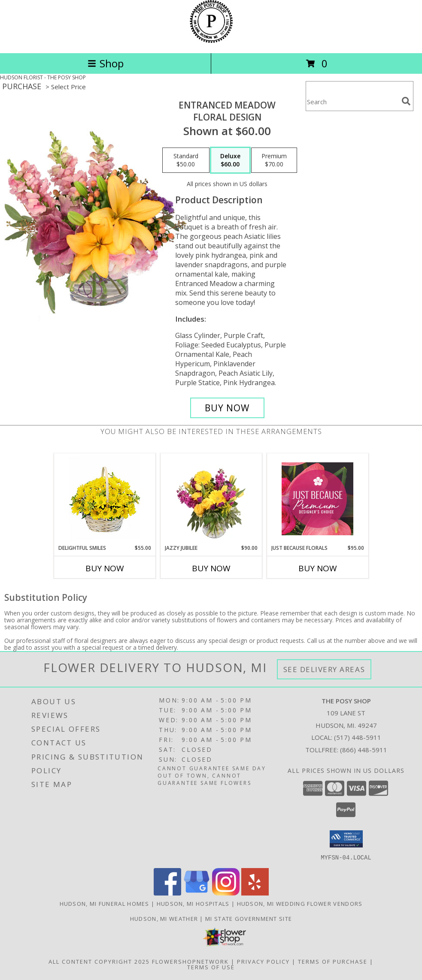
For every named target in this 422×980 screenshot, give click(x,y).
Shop (106, 63)
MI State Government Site (249, 918)
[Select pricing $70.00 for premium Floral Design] (274, 160)
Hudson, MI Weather (164, 918)
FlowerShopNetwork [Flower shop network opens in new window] (190, 961)
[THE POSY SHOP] (211, 41)
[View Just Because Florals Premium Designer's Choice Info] (317, 499)
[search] (406, 101)
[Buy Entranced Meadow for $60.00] (227, 408)
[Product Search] (352, 101)
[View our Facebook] (167, 893)
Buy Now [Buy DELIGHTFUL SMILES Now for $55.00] (105, 568)
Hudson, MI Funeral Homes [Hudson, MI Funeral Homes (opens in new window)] (105, 903)
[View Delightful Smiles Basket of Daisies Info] (105, 499)
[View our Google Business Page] (197, 893)
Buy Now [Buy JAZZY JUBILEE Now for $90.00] (211, 568)
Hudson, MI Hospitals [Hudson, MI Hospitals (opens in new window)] (193, 903)
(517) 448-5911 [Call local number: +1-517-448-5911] (358, 737)
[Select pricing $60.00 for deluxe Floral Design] (230, 160)
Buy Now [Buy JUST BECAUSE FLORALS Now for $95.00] (318, 568)
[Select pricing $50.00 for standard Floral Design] (186, 160)
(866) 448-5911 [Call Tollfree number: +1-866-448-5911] (364, 750)
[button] (346, 839)
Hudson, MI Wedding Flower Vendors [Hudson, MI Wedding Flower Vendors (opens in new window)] (300, 903)
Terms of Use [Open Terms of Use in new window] (211, 967)
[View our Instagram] (226, 893)
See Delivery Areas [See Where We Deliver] (324, 669)
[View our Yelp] (255, 893)
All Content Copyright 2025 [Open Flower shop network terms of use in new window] (99, 961)
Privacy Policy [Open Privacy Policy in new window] (263, 961)
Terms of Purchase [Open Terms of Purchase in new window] (333, 961)
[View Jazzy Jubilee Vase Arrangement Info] (211, 499)
